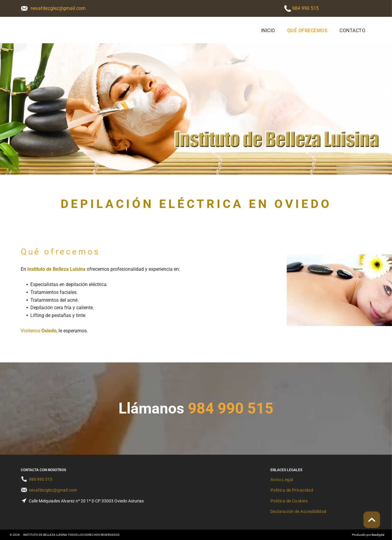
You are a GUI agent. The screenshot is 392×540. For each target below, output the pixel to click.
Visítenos (39, 331)
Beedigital (378, 535)
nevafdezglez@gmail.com (58, 8)
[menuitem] (268, 30)
